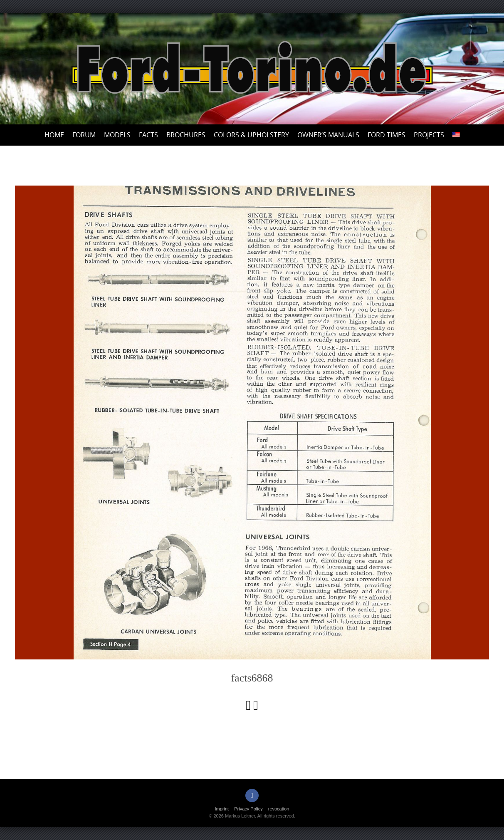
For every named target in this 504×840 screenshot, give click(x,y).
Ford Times (387, 135)
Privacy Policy (248, 809)
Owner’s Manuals (328, 135)
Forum (84, 135)
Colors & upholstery (251, 135)
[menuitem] (456, 135)
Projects (429, 135)
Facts (148, 135)
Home (54, 135)
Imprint (222, 809)
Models (117, 135)
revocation (279, 809)
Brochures (186, 135)
